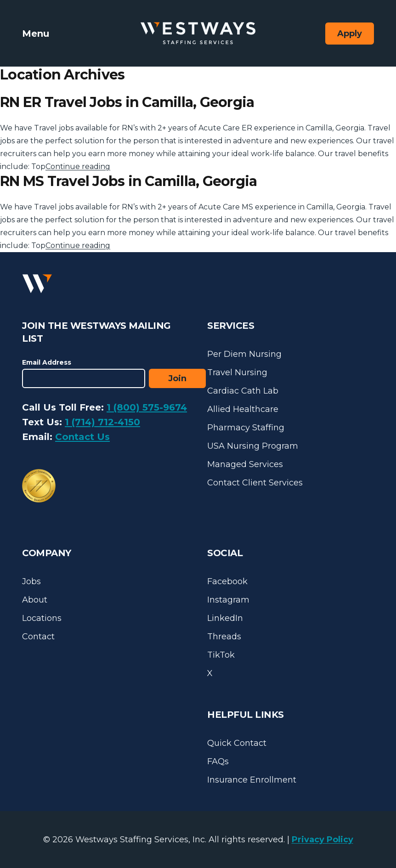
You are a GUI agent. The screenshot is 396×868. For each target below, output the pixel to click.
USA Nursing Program (253, 446)
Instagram (228, 600)
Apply (350, 34)
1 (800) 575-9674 (147, 407)
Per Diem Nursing (244, 354)
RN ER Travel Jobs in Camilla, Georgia (127, 102)
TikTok (221, 655)
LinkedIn (225, 618)
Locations (42, 618)
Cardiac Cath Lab (243, 391)
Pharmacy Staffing (246, 428)
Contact (38, 637)
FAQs (218, 761)
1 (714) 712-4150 (102, 422)
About (35, 600)
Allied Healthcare (243, 409)
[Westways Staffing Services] (198, 33)
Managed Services (245, 464)
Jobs (31, 581)
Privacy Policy (322, 840)
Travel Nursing (237, 372)
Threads (224, 637)
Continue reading (78, 166)
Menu (36, 34)
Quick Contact (237, 743)
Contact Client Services (255, 483)
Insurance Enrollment (252, 780)
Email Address (47, 362)
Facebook (227, 581)
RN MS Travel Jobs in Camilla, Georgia (128, 181)
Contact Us (82, 437)
